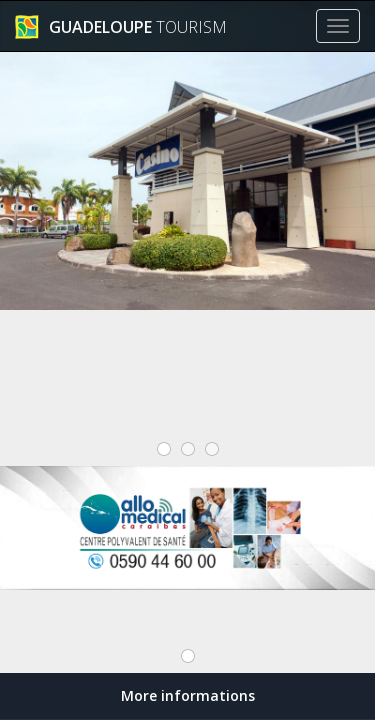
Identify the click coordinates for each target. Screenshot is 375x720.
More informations (188, 695)
